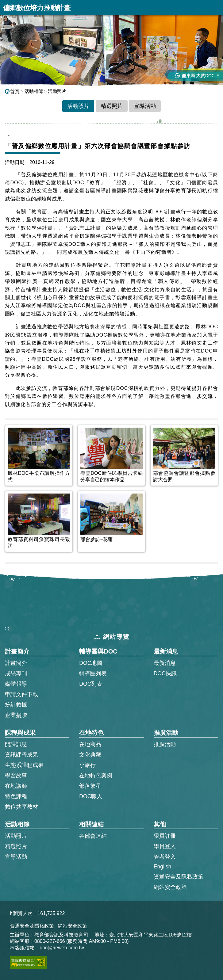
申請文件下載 (21, 694)
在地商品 (90, 744)
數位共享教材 (21, 807)
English (163, 867)
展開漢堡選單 (215, 8)
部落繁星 (90, 786)
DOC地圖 (91, 663)
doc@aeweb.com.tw (62, 948)
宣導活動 (145, 106)
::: (7, 628)
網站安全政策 (170, 887)
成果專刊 (16, 673)
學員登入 (165, 846)
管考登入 (165, 856)
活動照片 (57, 91)
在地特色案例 (96, 776)
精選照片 (112, 106)
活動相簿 (34, 91)
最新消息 (165, 663)
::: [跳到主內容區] (8, 137)
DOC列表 (91, 684)
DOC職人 (91, 796)
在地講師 (16, 786)
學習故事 (16, 776)
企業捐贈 (16, 715)
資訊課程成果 (21, 755)
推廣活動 (165, 744)
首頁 (12, 92)
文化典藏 (90, 755)
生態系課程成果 (24, 765)
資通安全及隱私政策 (179, 877)
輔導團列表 (93, 673)
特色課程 (16, 796)
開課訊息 (16, 744)
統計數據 (16, 705)
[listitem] (39, 455)
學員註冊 (165, 836)
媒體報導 (16, 684)
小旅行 (87, 765)
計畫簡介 (16, 663)
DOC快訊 (165, 673)
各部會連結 (93, 836)
